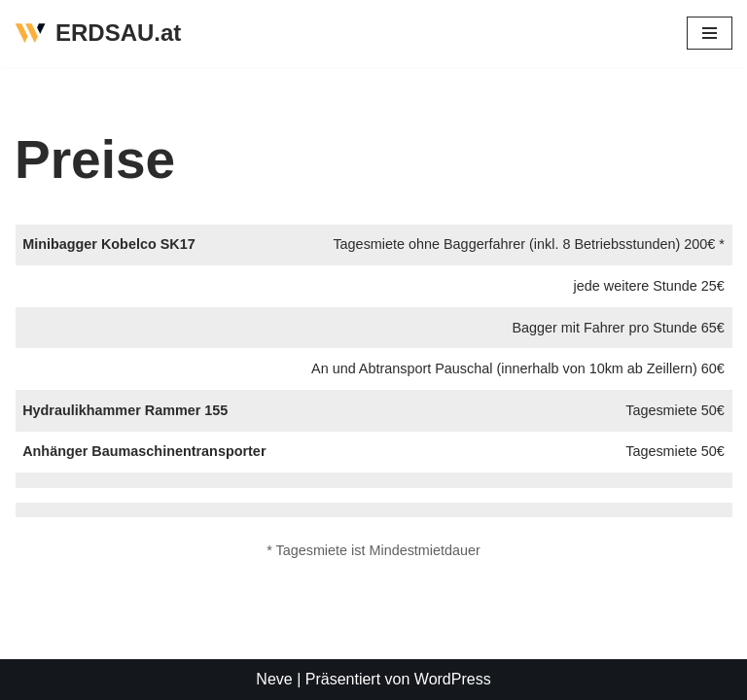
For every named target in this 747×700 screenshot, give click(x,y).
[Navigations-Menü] (710, 33)
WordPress (453, 679)
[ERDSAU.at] (98, 34)
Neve (274, 679)
